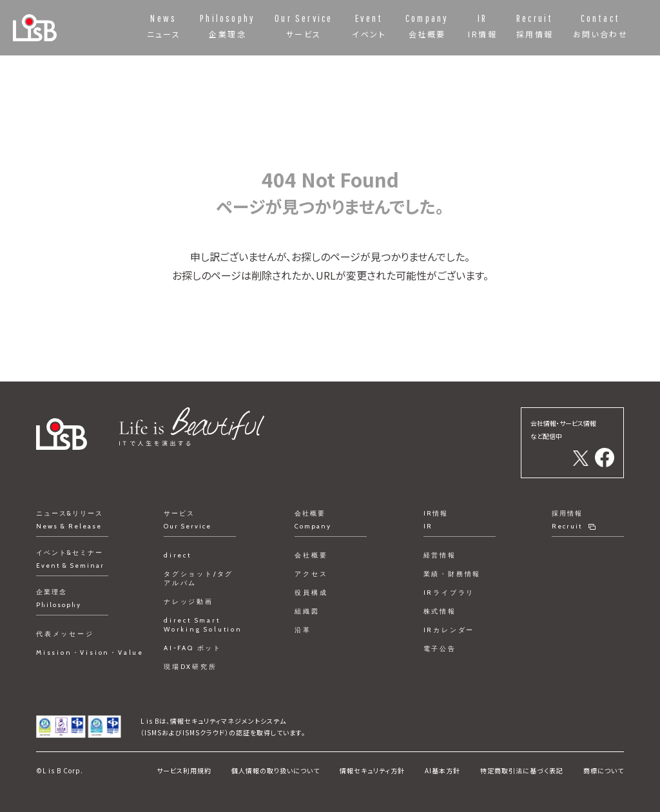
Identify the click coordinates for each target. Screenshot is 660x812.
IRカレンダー (449, 630)
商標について (604, 770)
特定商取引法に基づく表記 (522, 770)
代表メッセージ (65, 634)
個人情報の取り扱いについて (276, 770)
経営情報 (440, 555)
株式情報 (440, 611)
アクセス (311, 574)
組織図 (307, 611)
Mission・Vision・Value (90, 652)
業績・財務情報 (452, 574)
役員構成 (311, 593)
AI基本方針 (442, 770)
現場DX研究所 (190, 667)
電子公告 (440, 649)
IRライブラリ (449, 593)
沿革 (303, 630)
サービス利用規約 (184, 770)
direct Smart (203, 625)
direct (178, 555)
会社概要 (311, 555)
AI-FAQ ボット (193, 648)
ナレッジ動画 (189, 602)
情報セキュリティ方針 (372, 770)
